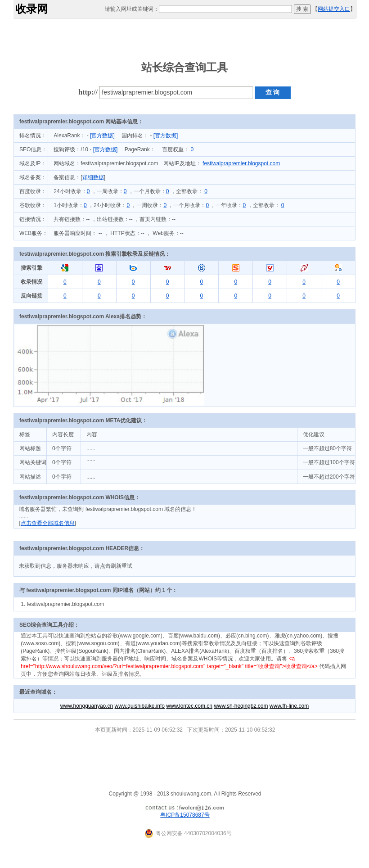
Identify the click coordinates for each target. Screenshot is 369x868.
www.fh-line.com (289, 706)
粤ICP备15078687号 (185, 815)
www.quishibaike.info (140, 706)
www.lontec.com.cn (189, 706)
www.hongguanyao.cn (87, 706)
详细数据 (93, 177)
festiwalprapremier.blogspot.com (241, 163)
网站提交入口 (334, 9)
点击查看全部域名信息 (48, 523)
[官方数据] (102, 136)
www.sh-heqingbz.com (241, 706)
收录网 (31, 9)
